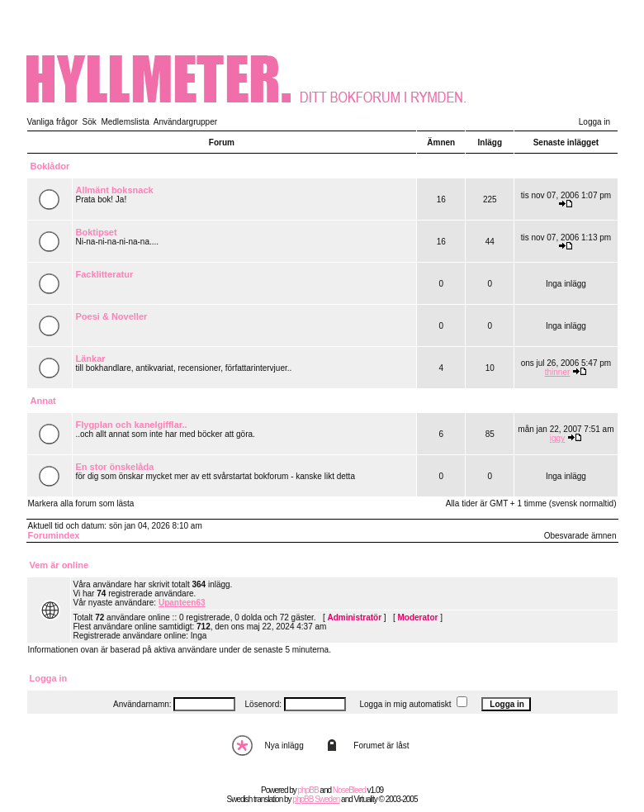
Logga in (594, 122)
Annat (43, 401)
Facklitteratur (105, 274)
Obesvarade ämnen (580, 536)
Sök (90, 122)
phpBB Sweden (316, 799)
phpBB (308, 790)
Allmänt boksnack (115, 190)
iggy (557, 438)
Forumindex (54, 535)
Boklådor (50, 166)
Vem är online (59, 565)
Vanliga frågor (53, 122)
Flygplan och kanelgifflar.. (132, 425)
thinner (558, 372)
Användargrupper (185, 122)
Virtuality (366, 799)
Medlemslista (125, 122)
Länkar (91, 359)
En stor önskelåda (115, 467)
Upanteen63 (182, 603)
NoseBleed (349, 790)
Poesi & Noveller (112, 316)
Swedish (240, 799)
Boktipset (97, 232)
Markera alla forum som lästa (81, 503)
